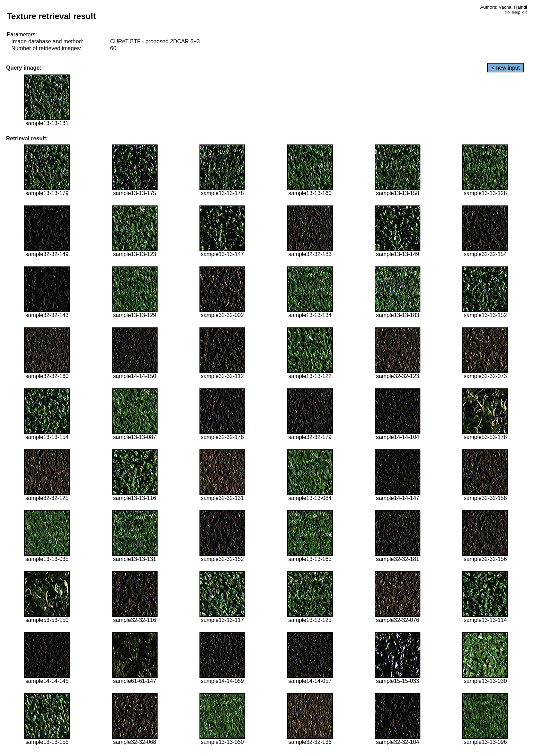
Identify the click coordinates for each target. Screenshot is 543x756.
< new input (506, 68)
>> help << (516, 12)
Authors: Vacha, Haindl (504, 7)
